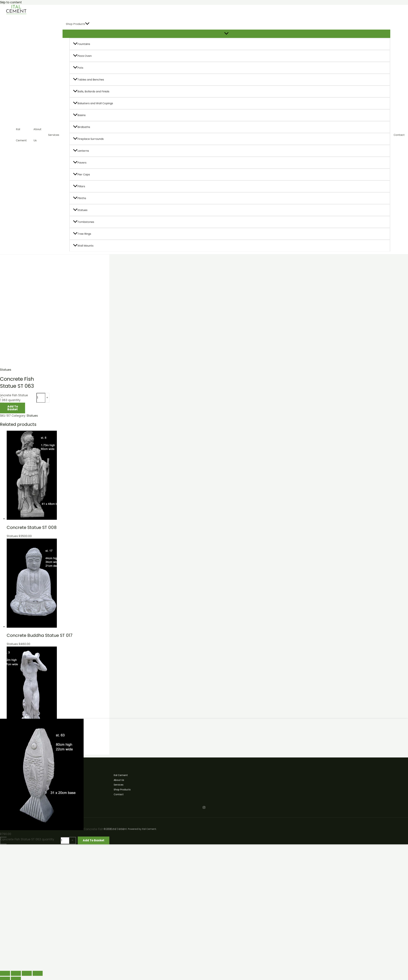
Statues (80, 210)
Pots (78, 68)
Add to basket (13, 408)
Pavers (80, 163)
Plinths (80, 198)
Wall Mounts (83, 246)
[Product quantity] (41, 398)
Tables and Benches (89, 80)
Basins (79, 115)
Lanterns (81, 151)
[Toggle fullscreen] (16, 973)
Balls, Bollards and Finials (91, 91)
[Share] (27, 973)
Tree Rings (82, 234)
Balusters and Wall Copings (93, 103)
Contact (399, 135)
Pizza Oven (82, 56)
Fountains (82, 44)
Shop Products (78, 24)
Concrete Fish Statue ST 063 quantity (27, 839)
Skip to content (11, 2)
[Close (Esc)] (38, 973)
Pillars (79, 186)
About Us (37, 135)
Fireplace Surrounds (88, 139)
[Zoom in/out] (5, 973)
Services (54, 135)
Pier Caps (82, 174)
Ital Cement (21, 135)
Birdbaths (82, 127)
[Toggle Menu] (226, 34)
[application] (87, 24)
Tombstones (84, 222)
